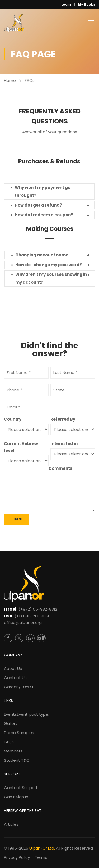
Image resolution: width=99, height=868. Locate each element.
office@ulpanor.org (23, 623)
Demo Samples (19, 733)
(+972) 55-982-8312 (38, 609)
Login (66, 4)
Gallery (11, 723)
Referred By (63, 419)
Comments (60, 468)
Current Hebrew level (21, 447)
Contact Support (21, 788)
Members (13, 751)
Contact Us (15, 678)
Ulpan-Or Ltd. (42, 848)
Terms (41, 857)
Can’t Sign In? (17, 797)
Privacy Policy (17, 857)
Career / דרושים (19, 687)
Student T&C (17, 760)
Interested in (64, 444)
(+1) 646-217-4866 (32, 616)
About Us (13, 668)
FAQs (9, 742)
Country (13, 419)
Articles (11, 824)
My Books (86, 4)
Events (27, 714)
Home (10, 80)
